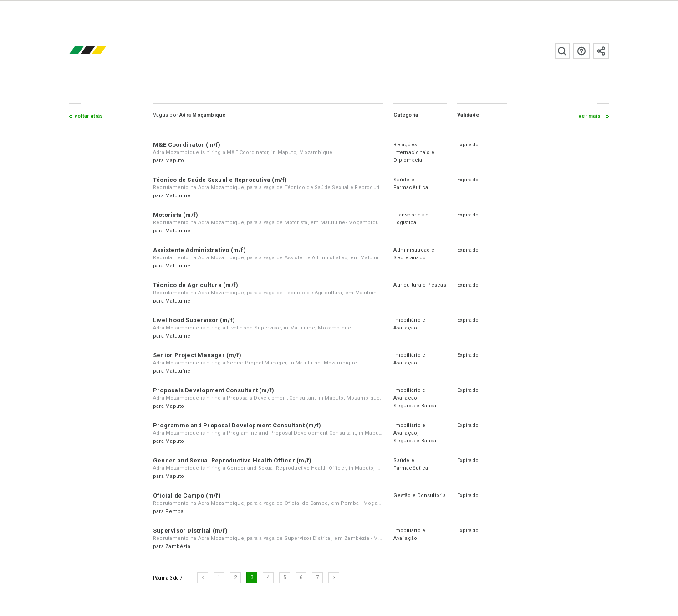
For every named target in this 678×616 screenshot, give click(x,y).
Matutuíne (178, 196)
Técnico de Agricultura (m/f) (196, 285)
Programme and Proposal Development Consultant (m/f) (237, 425)
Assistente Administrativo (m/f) (199, 250)
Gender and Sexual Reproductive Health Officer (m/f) (232, 460)
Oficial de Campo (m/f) (187, 495)
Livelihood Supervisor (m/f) (194, 320)
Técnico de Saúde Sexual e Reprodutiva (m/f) (220, 180)
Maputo (175, 161)
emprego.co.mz (101, 51)
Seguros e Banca (415, 406)
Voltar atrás (89, 116)
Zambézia (178, 547)
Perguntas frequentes (581, 51)
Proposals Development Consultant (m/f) (214, 390)
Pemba (174, 511)
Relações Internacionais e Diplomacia (414, 152)
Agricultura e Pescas (420, 285)
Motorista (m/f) (176, 215)
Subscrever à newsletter (601, 51)
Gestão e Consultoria (419, 495)
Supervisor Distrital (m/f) (190, 531)
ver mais (590, 116)
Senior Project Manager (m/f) (197, 355)
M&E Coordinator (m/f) (187, 145)
